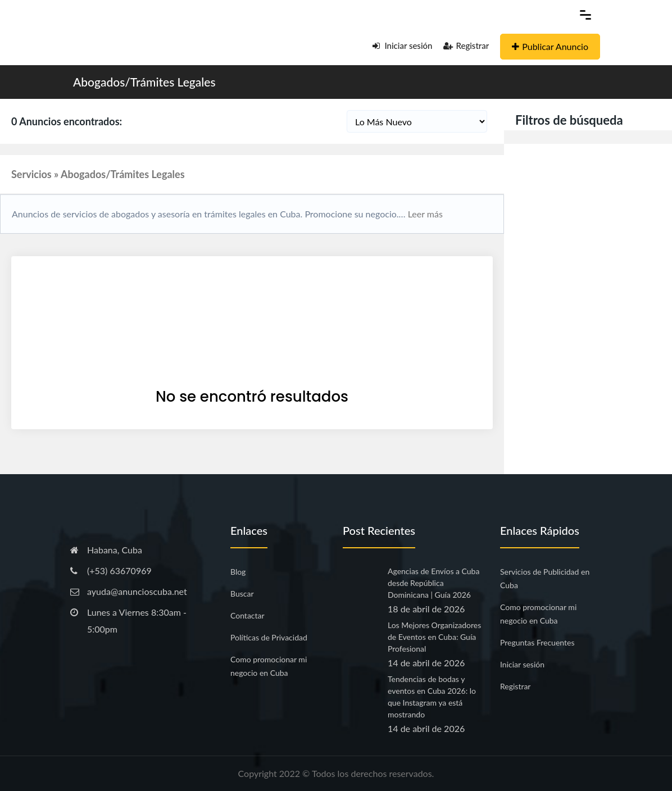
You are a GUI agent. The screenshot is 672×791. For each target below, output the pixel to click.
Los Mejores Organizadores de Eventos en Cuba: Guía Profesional (434, 637)
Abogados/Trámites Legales (144, 82)
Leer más (424, 214)
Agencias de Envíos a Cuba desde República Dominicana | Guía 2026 (433, 583)
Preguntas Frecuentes (537, 642)
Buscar (242, 594)
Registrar (466, 46)
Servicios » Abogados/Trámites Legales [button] (98, 174)
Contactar (248, 615)
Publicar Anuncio (550, 46)
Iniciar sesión (403, 46)
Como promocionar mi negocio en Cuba (269, 666)
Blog (238, 572)
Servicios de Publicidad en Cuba (545, 578)
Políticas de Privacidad (269, 637)
